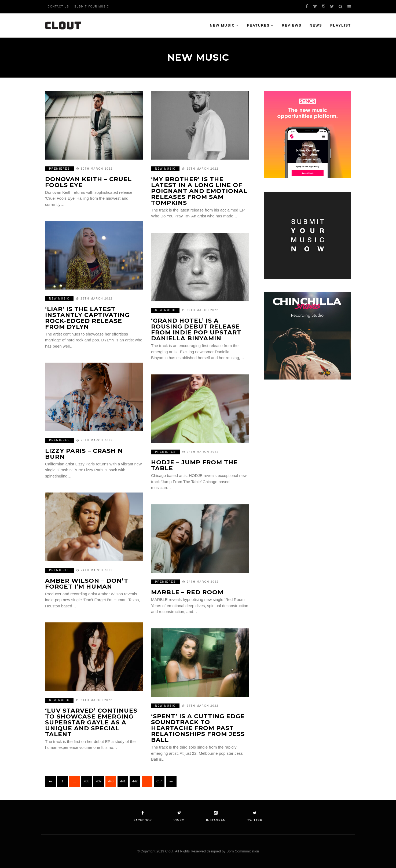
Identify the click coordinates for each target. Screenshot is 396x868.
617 (159, 781)
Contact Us (58, 7)
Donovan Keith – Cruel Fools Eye (88, 182)
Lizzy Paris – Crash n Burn (84, 454)
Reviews (292, 25)
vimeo (179, 816)
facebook (143, 816)
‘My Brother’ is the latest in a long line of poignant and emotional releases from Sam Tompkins (199, 191)
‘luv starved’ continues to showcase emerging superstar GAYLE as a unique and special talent (91, 722)
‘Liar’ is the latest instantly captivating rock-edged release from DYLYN (87, 318)
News (316, 25)
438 (87, 781)
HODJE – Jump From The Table (194, 465)
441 (123, 781)
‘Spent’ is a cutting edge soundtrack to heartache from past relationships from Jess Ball (198, 728)
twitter (255, 816)
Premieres (59, 169)
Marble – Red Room (187, 592)
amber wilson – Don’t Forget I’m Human (87, 584)
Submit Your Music (92, 7)
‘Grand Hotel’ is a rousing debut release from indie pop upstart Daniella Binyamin (196, 329)
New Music (222, 25)
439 (99, 781)
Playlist (341, 25)
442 (135, 781)
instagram (216, 816)
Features (258, 25)
